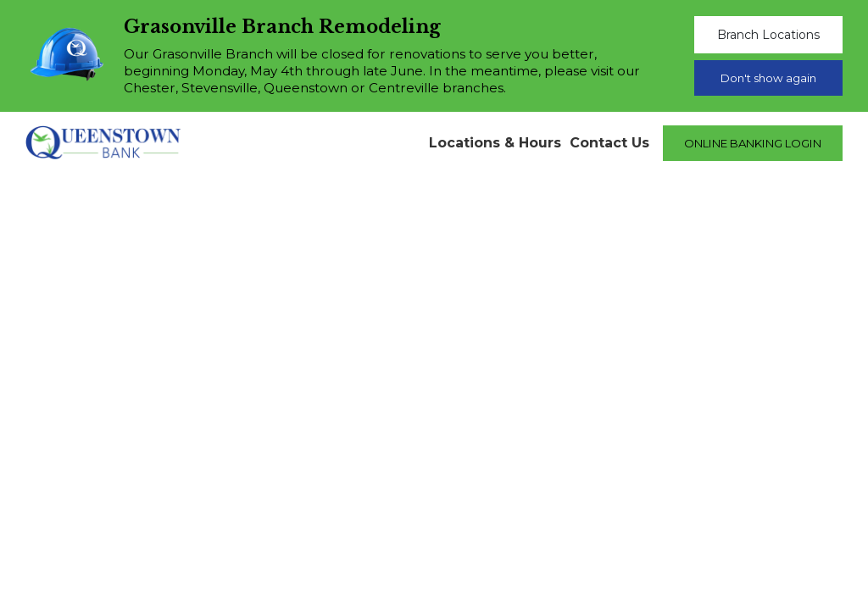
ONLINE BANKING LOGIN (753, 143)
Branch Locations (768, 35)
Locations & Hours (495, 143)
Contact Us (609, 143)
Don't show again (768, 78)
